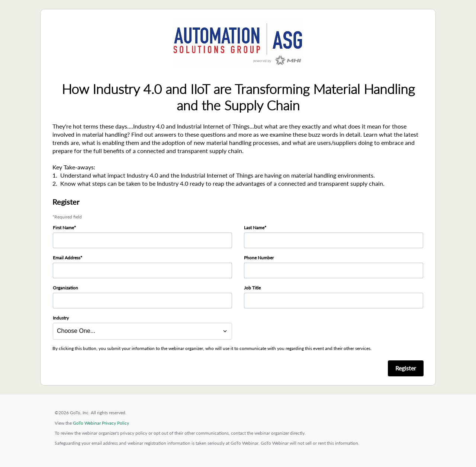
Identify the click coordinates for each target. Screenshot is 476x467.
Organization (65, 288)
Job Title (252, 288)
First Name (63, 228)
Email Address (67, 258)
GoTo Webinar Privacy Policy (101, 423)
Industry (61, 318)
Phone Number (259, 258)
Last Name (254, 228)
